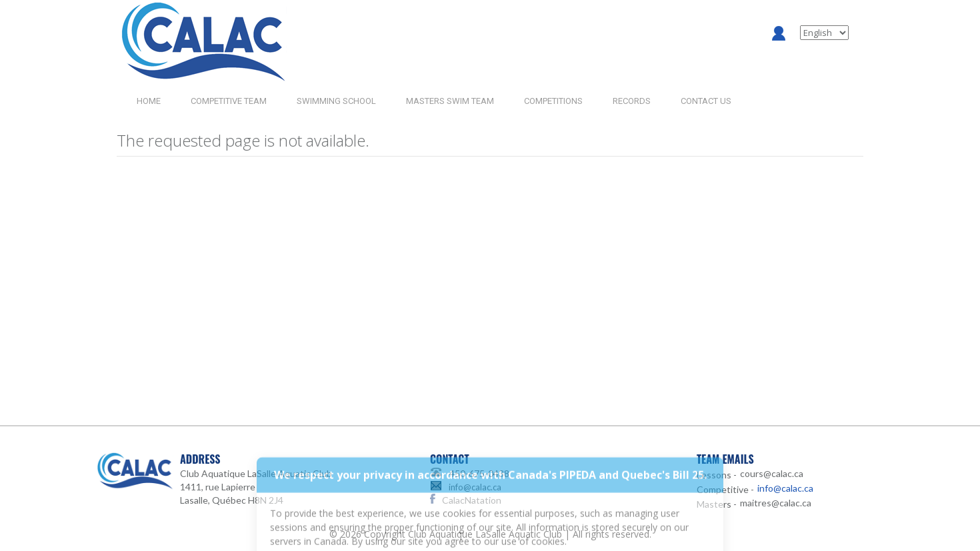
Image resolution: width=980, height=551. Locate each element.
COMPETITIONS (553, 101)
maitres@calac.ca (776, 503)
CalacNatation (472, 500)
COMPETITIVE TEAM (229, 101)
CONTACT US (706, 101)
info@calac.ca (475, 487)
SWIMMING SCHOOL (336, 101)
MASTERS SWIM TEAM (450, 101)
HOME (149, 101)
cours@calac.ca (772, 473)
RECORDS (632, 101)
